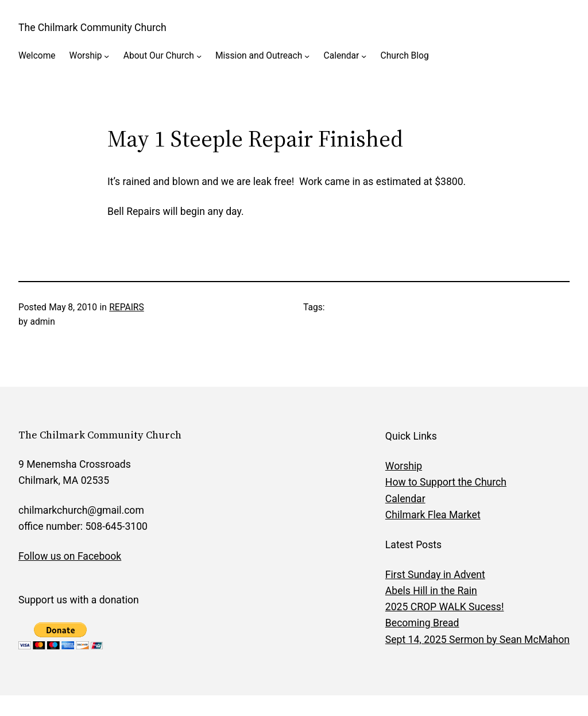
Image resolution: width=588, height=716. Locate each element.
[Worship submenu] (107, 56)
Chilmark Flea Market (433, 515)
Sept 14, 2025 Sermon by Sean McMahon (477, 640)
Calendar (342, 56)
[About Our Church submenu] (199, 56)
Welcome (37, 56)
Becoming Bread (422, 623)
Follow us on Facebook (70, 556)
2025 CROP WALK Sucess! (445, 607)
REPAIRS (126, 307)
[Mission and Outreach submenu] (307, 56)
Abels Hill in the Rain (431, 591)
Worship (86, 56)
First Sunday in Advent (435, 575)
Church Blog (405, 56)
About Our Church (159, 56)
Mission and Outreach (259, 56)
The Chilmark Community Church (92, 28)
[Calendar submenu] (364, 56)
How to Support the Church (446, 482)
